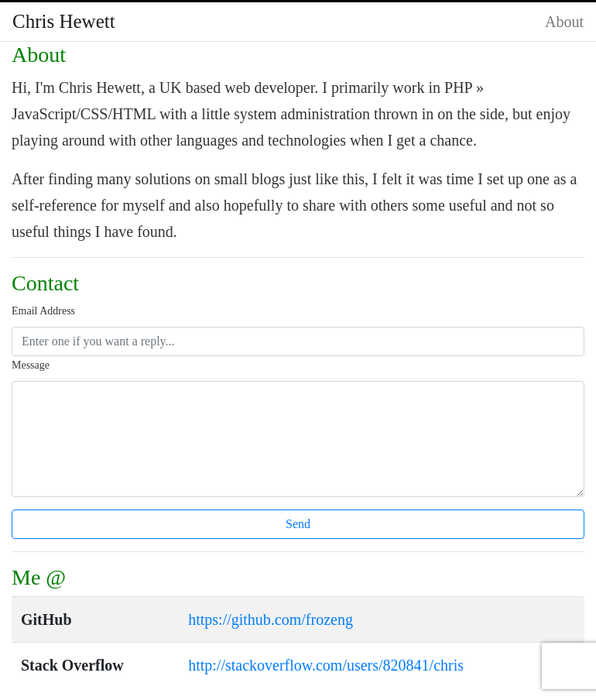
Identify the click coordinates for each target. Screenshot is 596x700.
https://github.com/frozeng (271, 619)
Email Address (43, 311)
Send (298, 524)
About (564, 22)
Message (31, 365)
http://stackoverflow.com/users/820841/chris (326, 665)
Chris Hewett (64, 21)
